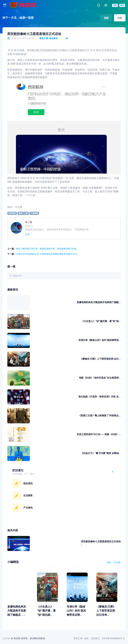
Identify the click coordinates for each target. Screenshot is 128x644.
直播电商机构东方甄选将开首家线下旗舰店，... (17, 611)
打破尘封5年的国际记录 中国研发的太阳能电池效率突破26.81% (47, 254)
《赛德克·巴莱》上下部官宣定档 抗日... (100, 359)
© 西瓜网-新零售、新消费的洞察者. (28, 638)
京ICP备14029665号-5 (113, 638)
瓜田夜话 (95, 638)
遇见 (86, 638)
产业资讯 (28, 508)
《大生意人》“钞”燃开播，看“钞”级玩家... (46, 611)
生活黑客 (28, 495)
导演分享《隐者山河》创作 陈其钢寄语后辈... (76, 611)
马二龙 (28, 222)
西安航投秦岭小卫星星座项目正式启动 (34, 34)
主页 (27, 234)
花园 (106, 18)
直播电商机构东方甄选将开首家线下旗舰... (99, 302)
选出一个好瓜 (114, 562)
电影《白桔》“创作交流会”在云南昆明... (100, 378)
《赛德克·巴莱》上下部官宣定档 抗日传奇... (106, 611)
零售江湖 (44, 38)
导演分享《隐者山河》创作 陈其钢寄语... (99, 340)
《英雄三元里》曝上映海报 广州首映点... (99, 415)
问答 (120, 18)
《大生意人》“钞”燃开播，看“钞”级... (101, 321)
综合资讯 (53, 38)
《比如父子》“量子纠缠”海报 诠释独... (101, 453)
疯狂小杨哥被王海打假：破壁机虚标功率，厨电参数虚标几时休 (46, 249)
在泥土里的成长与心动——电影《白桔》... (99, 434)
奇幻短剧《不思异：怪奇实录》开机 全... (99, 397)
